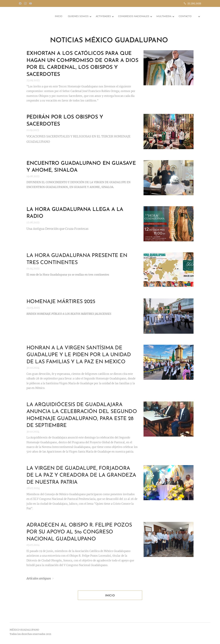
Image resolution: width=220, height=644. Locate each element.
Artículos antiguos (39, 578)
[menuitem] (151, 17)
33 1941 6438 (194, 3)
